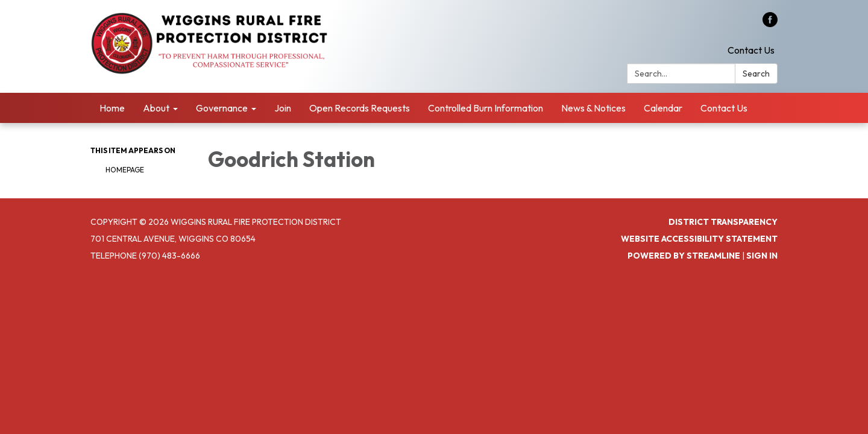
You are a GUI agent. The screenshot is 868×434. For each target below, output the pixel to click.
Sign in (762, 256)
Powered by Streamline (684, 256)
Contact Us (751, 50)
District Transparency (723, 222)
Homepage (125, 170)
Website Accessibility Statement (699, 239)
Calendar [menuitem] (663, 108)
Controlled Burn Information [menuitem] (486, 108)
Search (756, 74)
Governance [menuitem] (222, 108)
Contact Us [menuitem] (724, 108)
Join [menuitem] (283, 108)
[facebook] (770, 24)
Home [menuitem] (112, 108)
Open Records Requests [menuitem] (360, 108)
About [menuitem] (156, 108)
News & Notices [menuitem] (593, 108)
